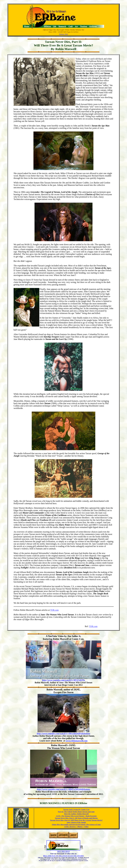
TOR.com (54, 610)
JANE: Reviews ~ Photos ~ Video (76, 827)
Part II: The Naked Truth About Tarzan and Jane (76, 812)
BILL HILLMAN (63, 851)
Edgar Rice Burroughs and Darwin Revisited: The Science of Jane (76, 824)
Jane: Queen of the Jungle (76, 822)
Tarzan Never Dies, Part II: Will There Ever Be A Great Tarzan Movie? (76, 820)
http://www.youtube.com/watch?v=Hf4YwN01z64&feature (64, 789)
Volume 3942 (64, 34)
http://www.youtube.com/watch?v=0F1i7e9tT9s (64, 680)
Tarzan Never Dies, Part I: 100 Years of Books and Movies (76, 818)
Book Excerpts (76, 816)
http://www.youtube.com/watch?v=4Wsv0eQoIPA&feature (63, 733)
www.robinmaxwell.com (76, 741)
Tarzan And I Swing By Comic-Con (76, 809)
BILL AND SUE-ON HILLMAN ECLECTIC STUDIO (63, 856)
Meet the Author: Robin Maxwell (76, 814)
